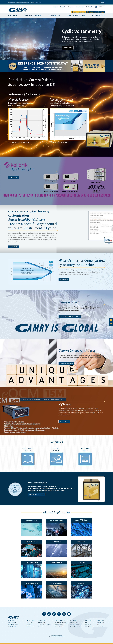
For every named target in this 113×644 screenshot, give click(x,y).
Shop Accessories (80, 12)
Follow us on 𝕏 (49, 614)
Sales (86, 623)
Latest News (74, 621)
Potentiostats (13, 15)
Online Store (100, 621)
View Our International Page (70, 317)
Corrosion (40, 627)
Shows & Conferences (76, 625)
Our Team (29, 625)
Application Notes (60, 621)
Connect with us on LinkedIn (54, 614)
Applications (80, 7)
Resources (71, 7)
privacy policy (38, 2)
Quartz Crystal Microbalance (76, 15)
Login (98, 625)
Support (55, 7)
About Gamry (31, 621)
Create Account (100, 623)
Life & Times (30, 623)
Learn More (68, 48)
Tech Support (88, 625)
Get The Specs (64, 421)
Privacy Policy (30, 627)
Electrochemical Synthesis (44, 625)
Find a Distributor (89, 627)
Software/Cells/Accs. (98, 15)
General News (74, 623)
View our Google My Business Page (69, 614)
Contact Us (89, 7)
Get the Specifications (37, 495)
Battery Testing (42, 623)
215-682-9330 (13, 627)
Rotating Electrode (54, 15)
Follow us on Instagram (59, 614)
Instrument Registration (96, 12)
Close (103, 2)
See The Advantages (66, 363)
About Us (63, 7)
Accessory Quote (101, 627)
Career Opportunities (75, 627)
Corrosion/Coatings (59, 627)
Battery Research (59, 625)
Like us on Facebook (44, 614)
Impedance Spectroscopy (61, 623)
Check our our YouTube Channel (64, 614)
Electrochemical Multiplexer (33, 15)
